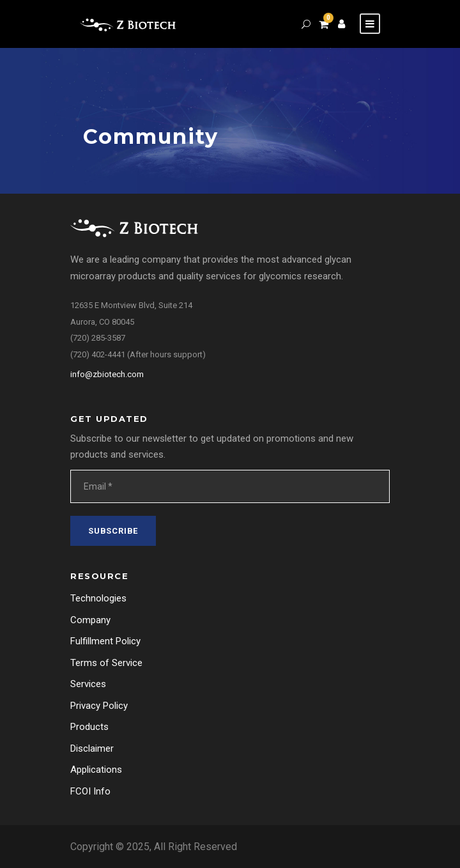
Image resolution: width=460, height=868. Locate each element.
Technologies (98, 598)
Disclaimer (92, 748)
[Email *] (230, 486)
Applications (96, 770)
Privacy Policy (99, 706)
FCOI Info (90, 791)
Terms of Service (106, 663)
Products (89, 727)
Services (88, 684)
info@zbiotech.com (107, 374)
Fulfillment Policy (105, 641)
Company (90, 620)
